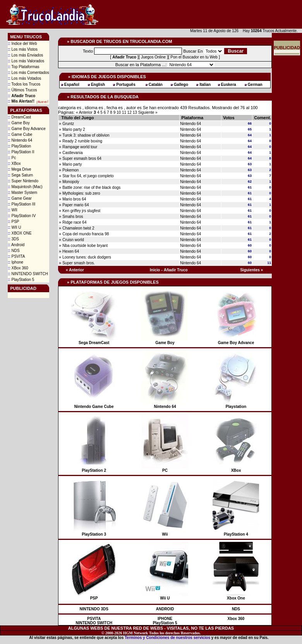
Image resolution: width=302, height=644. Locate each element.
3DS (13, 239)
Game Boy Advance (27, 129)
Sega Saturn (20, 175)
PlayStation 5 (21, 280)
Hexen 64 (71, 251)
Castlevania (72, 153)
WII (12, 210)
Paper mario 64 (75, 205)
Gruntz (68, 124)
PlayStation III (21, 204)
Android (16, 245)
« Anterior (84, 112)
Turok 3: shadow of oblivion (86, 135)
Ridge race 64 (74, 222)
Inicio (155, 270)
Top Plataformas (24, 67)
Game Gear (20, 198)
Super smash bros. (79, 263)
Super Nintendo (23, 181)
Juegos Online (153, 57)
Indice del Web (22, 44)
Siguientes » (251, 270)
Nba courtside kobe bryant (85, 246)
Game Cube (20, 134)
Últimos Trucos (22, 90)
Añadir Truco (176, 270)
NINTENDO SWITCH (28, 274)
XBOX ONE (20, 233)
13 (136, 112)
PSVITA (16, 256)
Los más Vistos (23, 49)
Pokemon (70, 170)
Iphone (15, 262)
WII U (14, 227)
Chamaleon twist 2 (78, 228)
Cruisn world (73, 240)
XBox (14, 164)
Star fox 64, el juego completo (88, 176)
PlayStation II (21, 152)
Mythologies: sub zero (81, 193)
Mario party (72, 164)
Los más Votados (24, 78)
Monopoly (71, 182)
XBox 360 (18, 268)
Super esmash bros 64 (82, 158)
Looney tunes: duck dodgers (87, 257)
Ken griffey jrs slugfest (81, 211)
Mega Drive (20, 169)
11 (125, 112)
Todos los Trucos (24, 84)
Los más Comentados (28, 73)
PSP (13, 222)
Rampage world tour (80, 147)
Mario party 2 (74, 129)
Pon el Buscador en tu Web (194, 57)
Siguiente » (148, 112)
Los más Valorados (26, 61)
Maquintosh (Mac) (25, 187)
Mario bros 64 (74, 199)
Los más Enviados (25, 55)
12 (130, 112)
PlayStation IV (22, 216)
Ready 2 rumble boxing (82, 141)
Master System (22, 193)
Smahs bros (73, 217)
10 (119, 112)
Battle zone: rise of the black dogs (91, 188)
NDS (14, 251)
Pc (12, 158)
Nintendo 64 (20, 140)
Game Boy (19, 123)
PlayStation (19, 146)
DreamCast (19, 117)
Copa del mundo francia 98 (86, 234)
